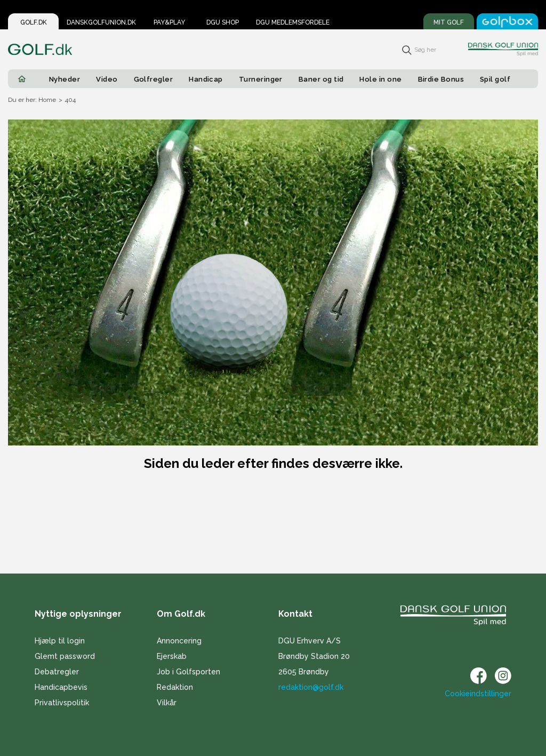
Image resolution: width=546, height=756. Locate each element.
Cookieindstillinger (478, 694)
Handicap (206, 79)
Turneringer (261, 79)
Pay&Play (169, 22)
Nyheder (65, 79)
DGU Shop (223, 22)
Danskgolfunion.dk (101, 22)
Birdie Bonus (441, 79)
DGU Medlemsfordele (293, 22)
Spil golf (495, 79)
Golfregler (154, 79)
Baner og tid (321, 79)
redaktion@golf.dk (311, 687)
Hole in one (380, 79)
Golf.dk (34, 22)
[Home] (22, 79)
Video (107, 79)
